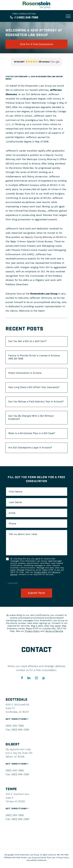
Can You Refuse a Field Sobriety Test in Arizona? (36, 402)
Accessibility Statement (36, 860)
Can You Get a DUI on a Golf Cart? (28, 341)
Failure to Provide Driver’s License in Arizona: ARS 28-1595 (34, 357)
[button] (37, 62)
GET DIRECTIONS (17, 719)
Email (12, 513)
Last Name (15, 502)
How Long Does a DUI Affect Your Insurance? (34, 387)
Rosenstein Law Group (44, 294)
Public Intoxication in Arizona (25, 373)
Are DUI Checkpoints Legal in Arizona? (30, 448)
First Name (15, 492)
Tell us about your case (23, 534)
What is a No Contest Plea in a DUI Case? (32, 433)
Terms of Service (54, 631)
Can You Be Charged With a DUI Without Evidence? (31, 418)
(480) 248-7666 (15, 726)
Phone (12, 524)
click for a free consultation (36, 44)
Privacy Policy (41, 572)
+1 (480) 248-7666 (26, 18)
